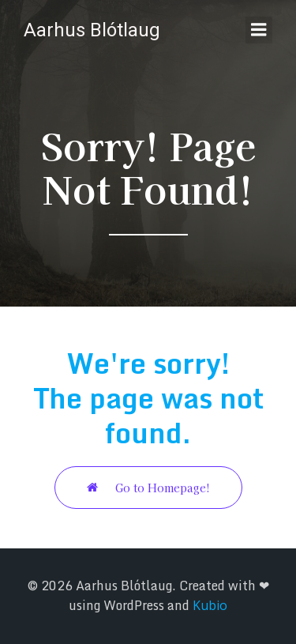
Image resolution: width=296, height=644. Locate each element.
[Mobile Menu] (259, 30)
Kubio (210, 605)
